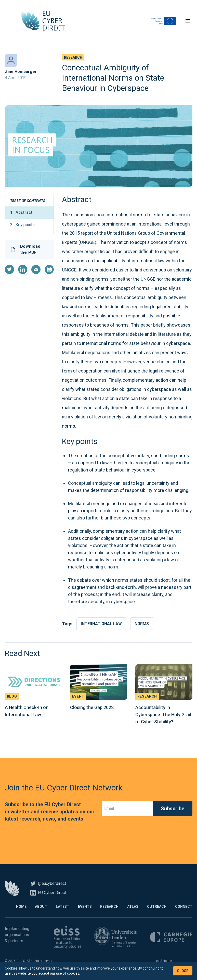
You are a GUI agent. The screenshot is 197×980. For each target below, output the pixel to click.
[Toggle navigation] (188, 21)
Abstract (21, 213)
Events (83, 907)
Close (183, 971)
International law (101, 624)
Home (17, 907)
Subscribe (173, 809)
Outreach (156, 907)
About (38, 907)
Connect (184, 907)
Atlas (132, 907)
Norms (142, 624)
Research (108, 907)
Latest (60, 907)
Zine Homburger (21, 72)
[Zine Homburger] (11, 61)
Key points (22, 226)
